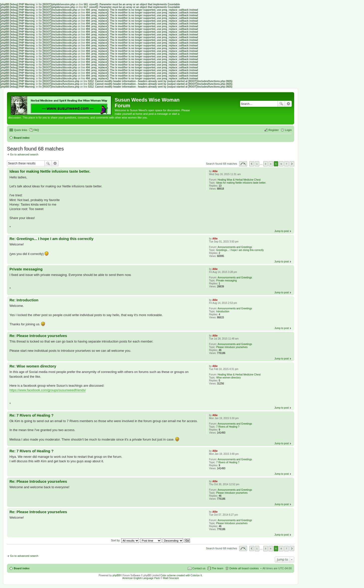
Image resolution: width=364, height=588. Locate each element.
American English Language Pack (141, 578)
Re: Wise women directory (33, 366)
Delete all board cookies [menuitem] (244, 568)
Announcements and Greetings (235, 247)
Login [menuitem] (288, 130)
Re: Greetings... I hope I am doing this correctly (51, 239)
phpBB (116, 575)
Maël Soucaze (171, 578)
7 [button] (286, 164)
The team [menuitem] (217, 568)
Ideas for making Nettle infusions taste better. (241, 183)
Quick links (21, 130)
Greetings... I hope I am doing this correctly (240, 250)
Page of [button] (243, 164)
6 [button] (281, 164)
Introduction (223, 311)
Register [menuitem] (274, 130)
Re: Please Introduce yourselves (38, 336)
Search (281, 104)
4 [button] (271, 164)
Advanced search (288, 104)
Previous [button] (252, 164)
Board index (22, 568)
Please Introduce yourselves (232, 347)
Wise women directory (228, 378)
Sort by (116, 540)
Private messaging (226, 281)
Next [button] (292, 164)
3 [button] (266, 164)
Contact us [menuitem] (199, 568)
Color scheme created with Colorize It (181, 575)
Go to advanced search (24, 154)
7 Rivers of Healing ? (228, 427)
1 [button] (257, 164)
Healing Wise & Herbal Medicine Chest (239, 180)
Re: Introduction (24, 300)
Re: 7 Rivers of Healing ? (32, 415)
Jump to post (282, 231)
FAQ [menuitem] (36, 130)
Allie (215, 171)
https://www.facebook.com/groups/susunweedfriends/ (48, 390)
